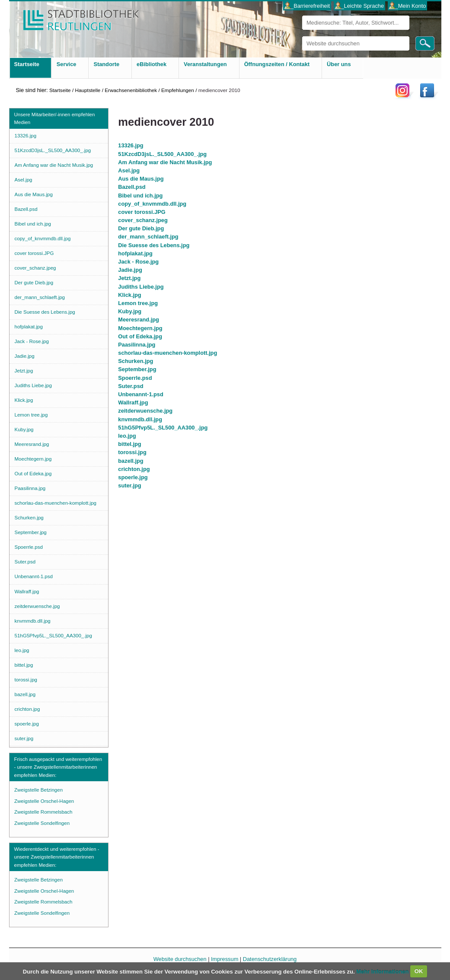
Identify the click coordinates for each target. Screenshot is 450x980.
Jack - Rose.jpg (138, 262)
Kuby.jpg (130, 311)
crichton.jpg (134, 469)
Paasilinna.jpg (137, 345)
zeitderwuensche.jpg (145, 411)
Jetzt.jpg (129, 278)
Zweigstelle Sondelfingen (42, 823)
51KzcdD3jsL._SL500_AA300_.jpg (162, 154)
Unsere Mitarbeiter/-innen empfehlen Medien (55, 118)
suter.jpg (129, 485)
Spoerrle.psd (135, 378)
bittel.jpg (129, 444)
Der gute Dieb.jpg (141, 228)
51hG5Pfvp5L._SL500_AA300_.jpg (163, 428)
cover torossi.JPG (142, 212)
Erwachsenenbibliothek (131, 90)
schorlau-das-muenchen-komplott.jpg (168, 353)
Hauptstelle (88, 90)
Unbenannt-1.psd (141, 394)
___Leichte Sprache (359, 6)
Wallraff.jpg (133, 402)
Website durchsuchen (302, 36)
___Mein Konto (407, 6)
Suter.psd (131, 386)
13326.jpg (131, 145)
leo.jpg (127, 436)
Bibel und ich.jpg (140, 196)
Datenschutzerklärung (270, 959)
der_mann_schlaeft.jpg (148, 237)
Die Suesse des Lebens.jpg (154, 245)
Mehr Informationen (383, 971)
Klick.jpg (129, 295)
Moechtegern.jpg (140, 328)
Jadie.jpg (130, 270)
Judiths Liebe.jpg (141, 287)
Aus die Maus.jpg (141, 179)
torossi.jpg (132, 452)
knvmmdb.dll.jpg (140, 419)
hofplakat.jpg (135, 253)
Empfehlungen (178, 90)
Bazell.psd (132, 187)
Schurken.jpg (136, 361)
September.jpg (137, 369)
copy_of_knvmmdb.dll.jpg (152, 204)
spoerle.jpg (133, 477)
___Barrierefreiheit (307, 6)
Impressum (225, 959)
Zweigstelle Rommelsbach (43, 812)
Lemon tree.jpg (138, 303)
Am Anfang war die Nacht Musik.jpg (165, 162)
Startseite (60, 90)
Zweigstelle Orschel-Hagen (44, 801)
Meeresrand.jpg (139, 320)
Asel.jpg (129, 170)
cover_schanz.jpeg (143, 220)
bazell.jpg (131, 461)
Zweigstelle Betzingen (38, 790)
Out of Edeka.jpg (140, 336)
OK (419, 971)
